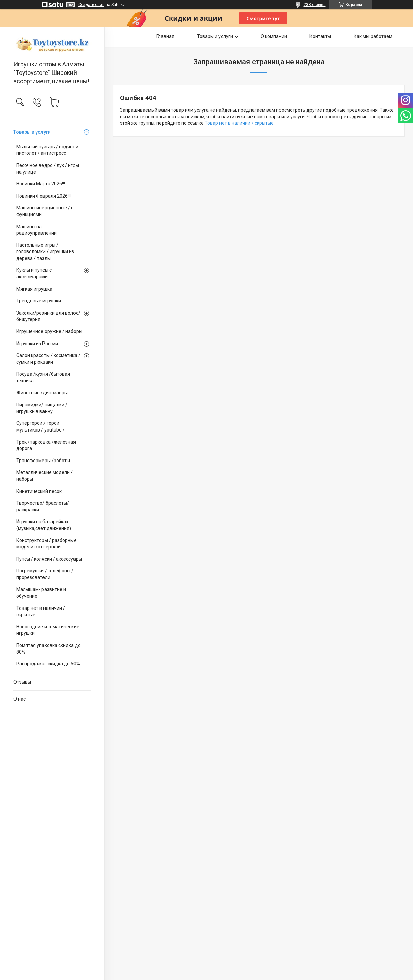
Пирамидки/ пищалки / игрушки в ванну (42, 408)
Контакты (320, 36)
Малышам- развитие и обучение (41, 593)
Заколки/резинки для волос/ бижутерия (48, 316)
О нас (20, 699)
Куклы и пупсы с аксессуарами (34, 273)
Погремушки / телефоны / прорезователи (45, 574)
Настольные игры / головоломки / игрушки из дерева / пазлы (45, 252)
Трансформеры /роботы (43, 461)
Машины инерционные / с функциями (45, 211)
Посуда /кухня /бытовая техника (43, 377)
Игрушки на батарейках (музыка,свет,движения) (44, 525)
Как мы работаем (373, 36)
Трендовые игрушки (39, 301)
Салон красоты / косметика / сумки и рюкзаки (48, 359)
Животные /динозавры (42, 393)
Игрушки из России (37, 344)
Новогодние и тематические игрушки (48, 630)
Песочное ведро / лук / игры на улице (48, 169)
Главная (165, 36)
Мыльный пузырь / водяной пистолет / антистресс (47, 150)
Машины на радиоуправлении (36, 230)
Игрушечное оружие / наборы (49, 331)
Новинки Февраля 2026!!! (43, 196)
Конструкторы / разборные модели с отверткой (46, 544)
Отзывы (22, 682)
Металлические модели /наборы (45, 476)
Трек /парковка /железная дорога (46, 445)
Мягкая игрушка (34, 289)
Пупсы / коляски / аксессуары (49, 559)
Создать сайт (91, 5)
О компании (274, 36)
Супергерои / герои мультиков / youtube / (40, 426)
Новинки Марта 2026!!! (41, 184)
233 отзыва (315, 5)
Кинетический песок (39, 491)
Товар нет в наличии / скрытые (41, 612)
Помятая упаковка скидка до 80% (48, 649)
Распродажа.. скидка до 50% (48, 664)
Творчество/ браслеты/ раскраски (43, 506)
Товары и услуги (32, 132)
